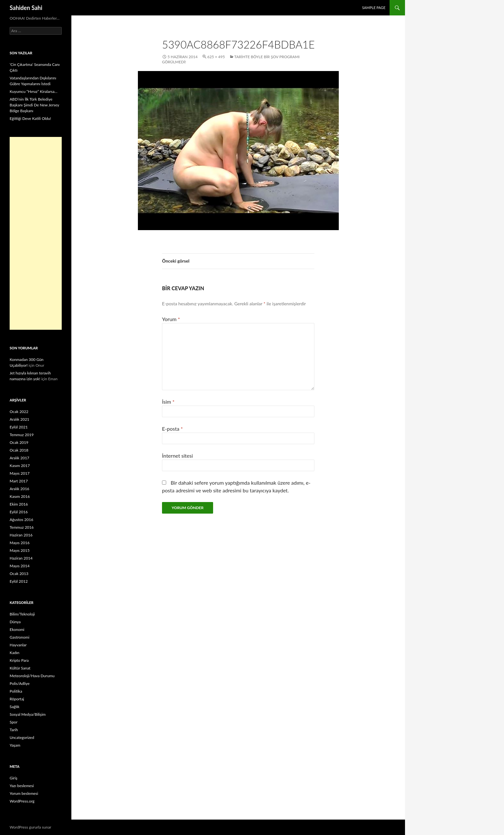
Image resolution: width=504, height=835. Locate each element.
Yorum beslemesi (24, 793)
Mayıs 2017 (20, 473)
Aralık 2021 (19, 419)
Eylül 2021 (19, 427)
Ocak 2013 (19, 574)
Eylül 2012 (19, 581)
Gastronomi (19, 637)
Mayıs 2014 (20, 566)
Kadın (14, 653)
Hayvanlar (18, 645)
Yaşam (15, 745)
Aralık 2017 (19, 458)
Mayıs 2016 (20, 543)
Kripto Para (19, 660)
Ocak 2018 (19, 450)
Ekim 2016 (19, 504)
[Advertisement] (36, 233)
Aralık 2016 (19, 489)
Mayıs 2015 (20, 550)
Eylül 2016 (19, 512)
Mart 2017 (19, 481)
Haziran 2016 (21, 535)
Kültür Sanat (20, 668)
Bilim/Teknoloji (22, 614)
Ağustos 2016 (21, 520)
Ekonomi (17, 629)
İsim (168, 402)
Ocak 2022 (19, 412)
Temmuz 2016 (22, 527)
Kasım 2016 (20, 496)
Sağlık (14, 707)
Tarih (14, 730)
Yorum (171, 319)
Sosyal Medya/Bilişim (28, 714)
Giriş (14, 778)
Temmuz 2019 (22, 435)
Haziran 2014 (21, 558)
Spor (14, 722)
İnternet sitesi (177, 456)
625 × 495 (216, 57)
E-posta (172, 429)
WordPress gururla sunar (30, 827)
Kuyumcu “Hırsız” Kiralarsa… (33, 91)
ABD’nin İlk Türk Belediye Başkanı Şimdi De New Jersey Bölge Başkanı (34, 105)
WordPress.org (22, 801)
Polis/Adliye (20, 683)
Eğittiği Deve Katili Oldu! (30, 118)
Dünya (15, 622)
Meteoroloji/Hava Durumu (32, 676)
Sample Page (374, 8)
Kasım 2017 (20, 466)
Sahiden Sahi (26, 8)
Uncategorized (22, 737)
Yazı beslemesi (22, 786)
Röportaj (17, 699)
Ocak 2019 (19, 442)
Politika (16, 691)
